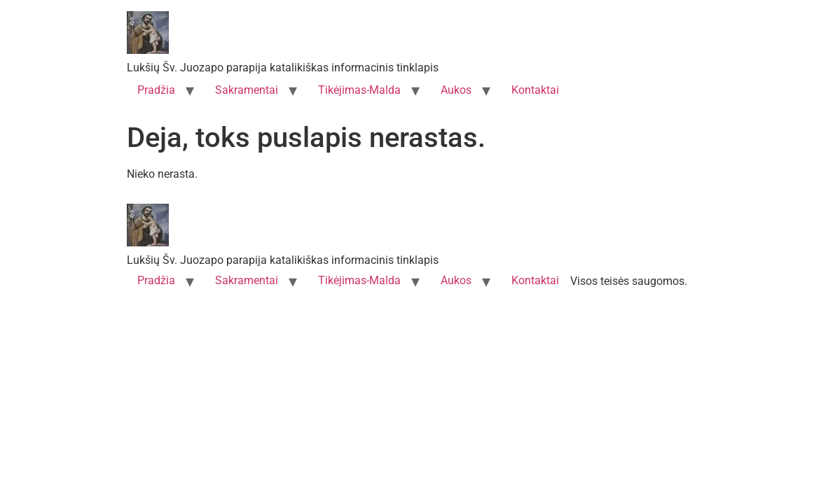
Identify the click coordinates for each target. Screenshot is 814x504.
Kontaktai (535, 90)
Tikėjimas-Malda (359, 90)
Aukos (456, 90)
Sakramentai (247, 90)
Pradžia (156, 90)
